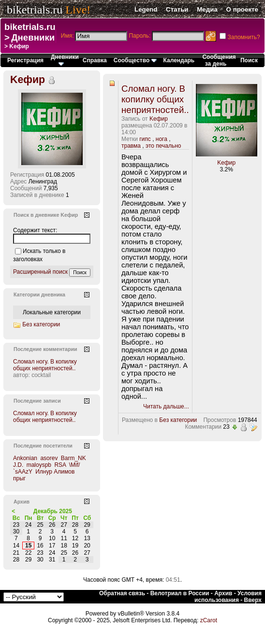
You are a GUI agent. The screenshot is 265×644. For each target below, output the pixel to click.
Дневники (33, 37)
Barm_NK (74, 458)
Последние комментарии (45, 349)
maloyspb (39, 465)
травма (131, 146)
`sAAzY (23, 472)
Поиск (249, 60)
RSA (60, 465)
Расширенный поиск (40, 272)
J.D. (18, 465)
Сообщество (135, 60)
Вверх (253, 600)
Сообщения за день (219, 60)
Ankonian (25, 458)
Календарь (179, 60)
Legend (146, 9)
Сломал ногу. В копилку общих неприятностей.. (155, 99)
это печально (163, 146)
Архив (223, 593)
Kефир (159, 119)
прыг (19, 478)
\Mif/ (75, 465)
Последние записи (37, 401)
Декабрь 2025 (53, 511)
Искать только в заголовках (39, 255)
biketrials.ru (35, 10)
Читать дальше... (166, 406)
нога (162, 139)
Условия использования (228, 597)
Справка (95, 60)
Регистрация (25, 60)
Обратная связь (122, 593)
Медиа (207, 9)
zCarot (209, 620)
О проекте (242, 9)
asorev (49, 458)
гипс (145, 139)
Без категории (178, 420)
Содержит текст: (35, 230)
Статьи (177, 9)
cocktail (41, 375)
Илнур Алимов (55, 472)
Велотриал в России (180, 593)
